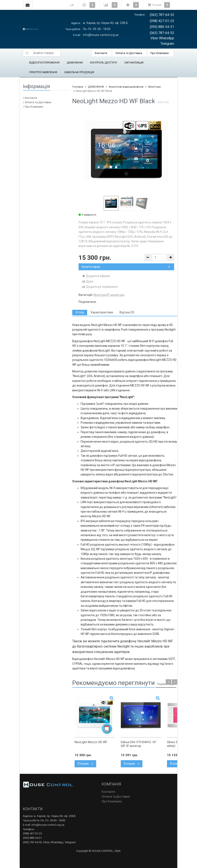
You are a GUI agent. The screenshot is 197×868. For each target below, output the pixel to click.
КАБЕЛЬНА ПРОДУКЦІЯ (79, 72)
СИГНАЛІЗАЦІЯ (134, 63)
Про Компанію (160, 53)
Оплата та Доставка (129, 53)
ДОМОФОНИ (75, 63)
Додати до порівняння (100, 287)
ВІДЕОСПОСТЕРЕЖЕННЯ (44, 63)
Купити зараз (126, 267)
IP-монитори (116, 295)
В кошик (85, 764)
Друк (87, 281)
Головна (78, 87)
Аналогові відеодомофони (126, 87)
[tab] (80, 312)
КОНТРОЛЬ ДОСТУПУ (104, 63)
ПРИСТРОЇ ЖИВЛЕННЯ (43, 72)
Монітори (154, 87)
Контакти (101, 53)
